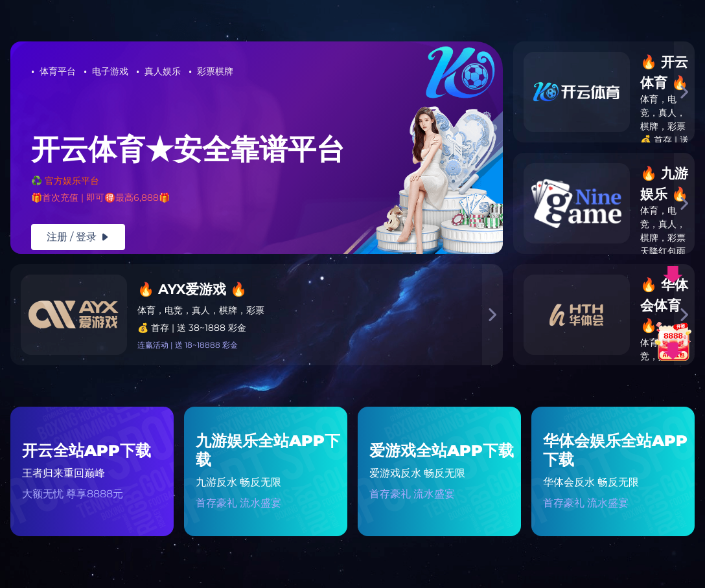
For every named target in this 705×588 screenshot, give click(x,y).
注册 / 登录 (78, 237)
